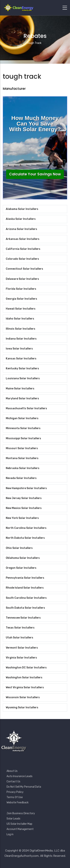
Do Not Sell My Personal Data (24, 787)
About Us (12, 771)
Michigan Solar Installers (22, 418)
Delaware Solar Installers (22, 279)
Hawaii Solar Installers (21, 309)
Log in (10, 834)
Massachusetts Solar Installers (26, 408)
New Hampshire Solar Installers (26, 488)
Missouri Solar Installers (22, 448)
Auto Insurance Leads (20, 776)
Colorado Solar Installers (22, 259)
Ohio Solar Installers (19, 548)
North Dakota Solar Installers (25, 538)
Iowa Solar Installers (19, 349)
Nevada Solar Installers (21, 478)
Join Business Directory (21, 813)
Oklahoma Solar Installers (23, 558)
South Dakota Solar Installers (25, 608)
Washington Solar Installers (24, 678)
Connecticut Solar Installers (24, 269)
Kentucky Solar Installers (22, 369)
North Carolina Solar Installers (26, 528)
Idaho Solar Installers (20, 319)
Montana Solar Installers (22, 458)
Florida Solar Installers (21, 289)
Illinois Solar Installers (21, 329)
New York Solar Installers (22, 518)
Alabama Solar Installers (22, 209)
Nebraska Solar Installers (23, 468)
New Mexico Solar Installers (24, 508)
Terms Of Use (15, 797)
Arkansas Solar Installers (23, 239)
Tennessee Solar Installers (23, 618)
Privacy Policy (15, 792)
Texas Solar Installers (20, 628)
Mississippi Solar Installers (23, 438)
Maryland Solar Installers (22, 398)
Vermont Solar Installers (22, 648)
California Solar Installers (23, 249)
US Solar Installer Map (19, 824)
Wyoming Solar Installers (22, 707)
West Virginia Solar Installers (25, 687)
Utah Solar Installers (20, 638)
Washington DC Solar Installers (26, 668)
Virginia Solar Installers (21, 658)
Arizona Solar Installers (21, 229)
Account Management (20, 829)
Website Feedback (18, 803)
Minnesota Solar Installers (23, 428)
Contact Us (13, 782)
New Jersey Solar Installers (24, 498)
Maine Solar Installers (20, 389)
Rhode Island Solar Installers (25, 588)
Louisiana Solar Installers (23, 378)
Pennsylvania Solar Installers (25, 578)
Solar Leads (13, 819)
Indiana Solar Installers (21, 339)
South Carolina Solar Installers (26, 598)
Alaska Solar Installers (21, 219)
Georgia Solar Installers (21, 299)
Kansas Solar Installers (21, 359)
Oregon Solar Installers (21, 568)
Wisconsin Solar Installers (23, 697)
